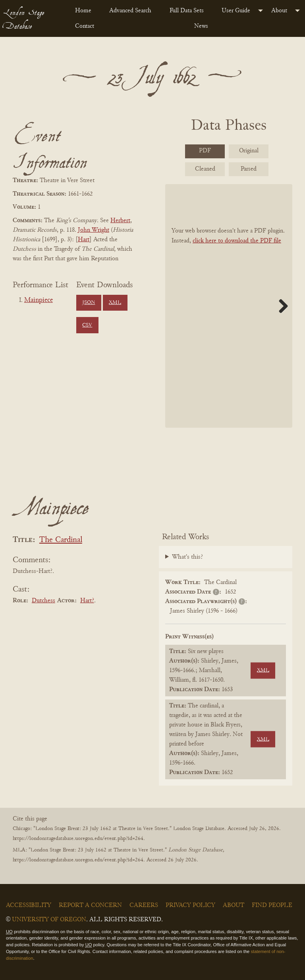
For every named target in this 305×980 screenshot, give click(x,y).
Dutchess (43, 601)
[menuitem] (86, 11)
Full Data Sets (187, 11)
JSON (89, 303)
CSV (87, 325)
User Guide (236, 11)
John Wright (94, 230)
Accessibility (29, 905)
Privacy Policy (190, 905)
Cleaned (205, 169)
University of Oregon (49, 920)
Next (280, 306)
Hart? (87, 601)
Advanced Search (130, 11)
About (279, 11)
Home (83, 11)
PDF (205, 151)
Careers (144, 905)
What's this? (187, 557)
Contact (85, 26)
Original (249, 151)
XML (115, 303)
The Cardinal (61, 540)
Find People (272, 905)
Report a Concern (90, 905)
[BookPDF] (229, 306)
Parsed (249, 169)
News (201, 26)
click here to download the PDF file (237, 241)
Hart (84, 240)
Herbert (120, 221)
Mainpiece (39, 300)
